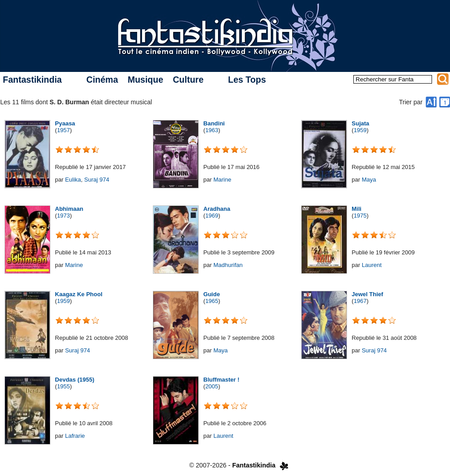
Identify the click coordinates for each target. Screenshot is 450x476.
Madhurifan (228, 265)
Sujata (360, 123)
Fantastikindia (32, 80)
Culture (188, 80)
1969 (212, 216)
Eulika (73, 180)
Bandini (214, 123)
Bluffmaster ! (221, 380)
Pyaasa (65, 123)
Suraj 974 (97, 180)
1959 (360, 130)
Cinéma (102, 80)
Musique (145, 80)
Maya (369, 180)
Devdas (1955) (74, 380)
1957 (64, 130)
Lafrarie (75, 436)
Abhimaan (69, 209)
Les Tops (247, 80)
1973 (64, 216)
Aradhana (217, 209)
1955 (64, 386)
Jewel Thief (367, 294)
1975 (360, 216)
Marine (223, 180)
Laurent (372, 265)
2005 (212, 386)
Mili (356, 209)
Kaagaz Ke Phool (78, 294)
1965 (212, 301)
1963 (212, 130)
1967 (360, 301)
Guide (212, 294)
